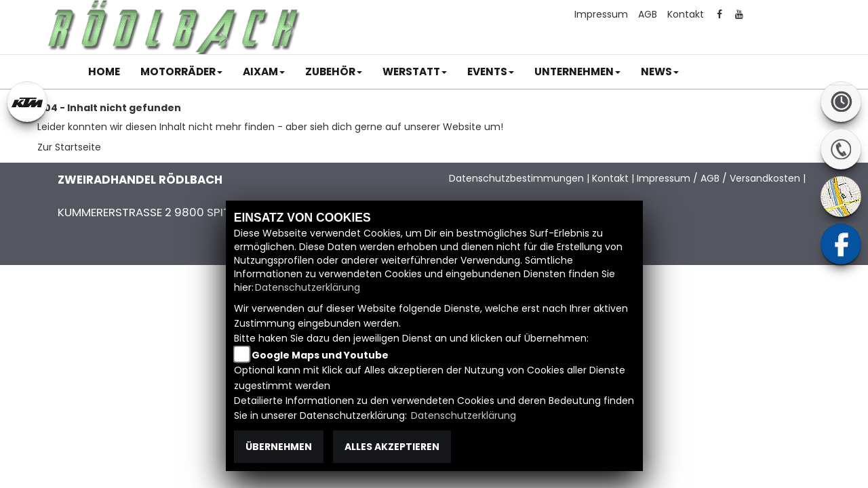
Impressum (601, 14)
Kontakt (686, 14)
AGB (648, 14)
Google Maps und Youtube (320, 355)
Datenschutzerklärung (308, 287)
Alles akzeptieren (392, 447)
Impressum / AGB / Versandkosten (718, 178)
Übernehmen (279, 447)
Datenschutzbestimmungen (516, 178)
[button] (181, 72)
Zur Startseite (69, 147)
